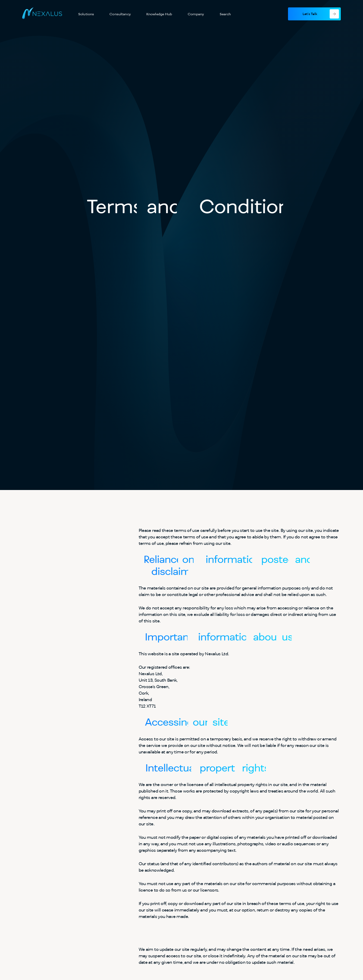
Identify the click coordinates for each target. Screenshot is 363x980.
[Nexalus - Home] (42, 14)
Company (196, 14)
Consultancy (120, 14)
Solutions (86, 14)
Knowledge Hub (159, 14)
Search (225, 14)
